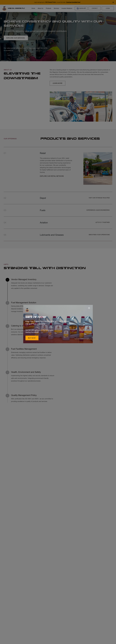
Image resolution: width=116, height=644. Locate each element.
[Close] (89, 308)
